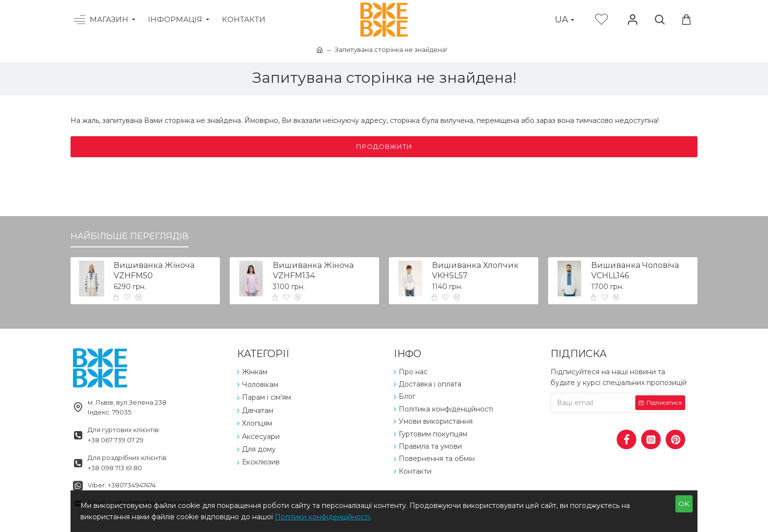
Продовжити (384, 146)
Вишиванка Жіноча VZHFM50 (154, 270)
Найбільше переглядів (130, 236)
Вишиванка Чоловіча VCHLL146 (635, 270)
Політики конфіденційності (322, 517)
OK (684, 504)
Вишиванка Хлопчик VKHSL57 (475, 270)
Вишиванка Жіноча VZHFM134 (313, 270)
